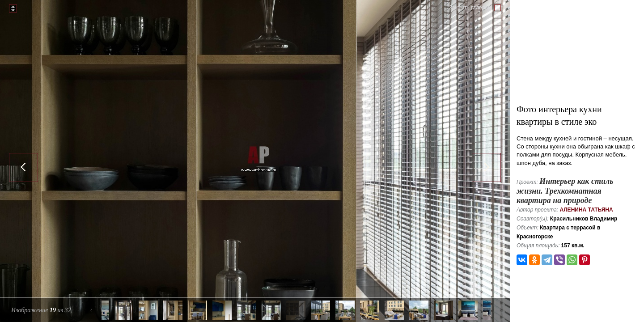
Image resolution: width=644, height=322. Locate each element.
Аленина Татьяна (586, 210)
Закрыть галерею (470, 8)
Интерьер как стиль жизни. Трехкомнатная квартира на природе (565, 191)
